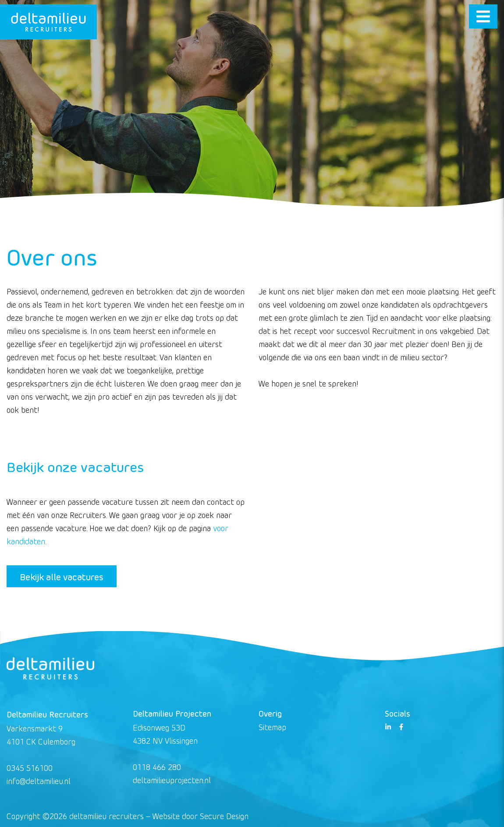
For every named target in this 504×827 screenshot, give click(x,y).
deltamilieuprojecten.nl (172, 780)
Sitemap (272, 727)
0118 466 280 (157, 767)
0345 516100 (30, 768)
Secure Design (224, 816)
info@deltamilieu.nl (39, 781)
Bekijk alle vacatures (62, 576)
